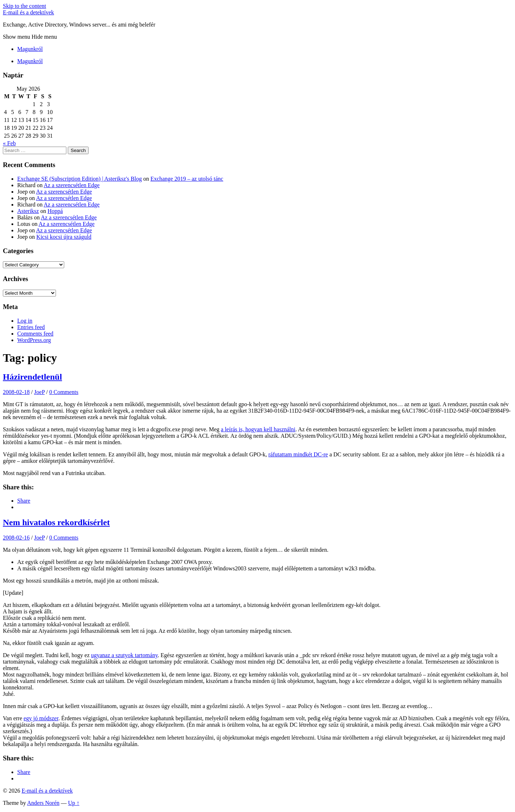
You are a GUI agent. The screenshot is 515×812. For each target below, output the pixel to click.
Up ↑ (74, 803)
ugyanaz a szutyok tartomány (124, 655)
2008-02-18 (16, 392)
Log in (25, 321)
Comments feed (35, 334)
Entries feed (31, 327)
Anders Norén (43, 803)
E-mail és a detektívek (29, 12)
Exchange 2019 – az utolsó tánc (187, 179)
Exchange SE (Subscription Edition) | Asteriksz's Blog (79, 179)
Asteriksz (28, 211)
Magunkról (30, 49)
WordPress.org (34, 340)
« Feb (9, 143)
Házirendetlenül (32, 377)
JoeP (39, 392)
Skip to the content (24, 6)
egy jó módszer (41, 718)
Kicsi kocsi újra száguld (64, 237)
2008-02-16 (16, 538)
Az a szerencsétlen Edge (72, 185)
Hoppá (55, 211)
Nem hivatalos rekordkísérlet (56, 522)
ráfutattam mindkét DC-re (298, 454)
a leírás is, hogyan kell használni (258, 429)
